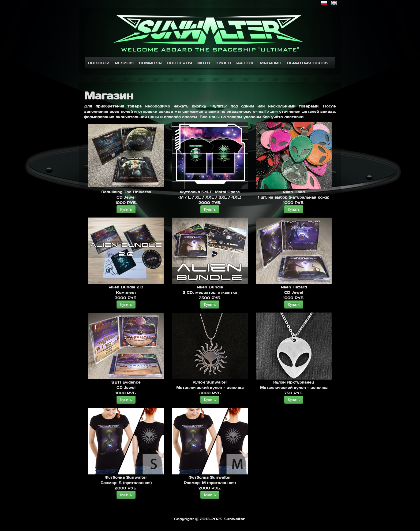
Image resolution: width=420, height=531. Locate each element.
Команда (150, 63)
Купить (126, 209)
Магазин (271, 63)
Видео (223, 63)
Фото (204, 63)
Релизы (124, 63)
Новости (99, 63)
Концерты (180, 63)
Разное (245, 63)
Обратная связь (307, 63)
